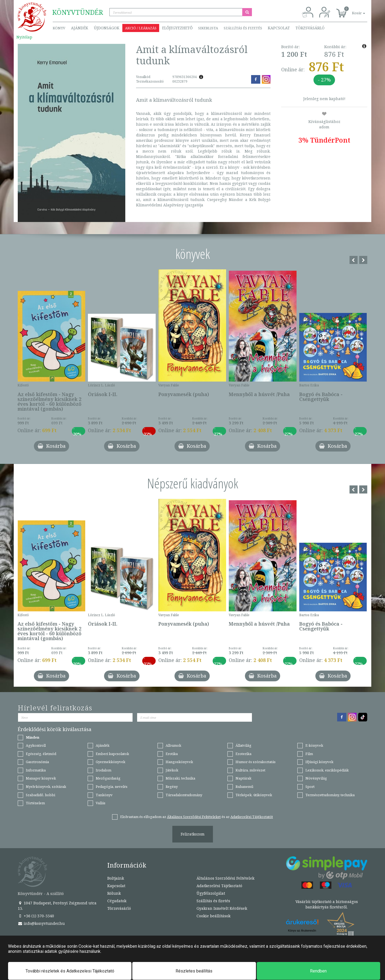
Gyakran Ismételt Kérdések (222, 908)
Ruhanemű (244, 787)
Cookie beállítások (213, 916)
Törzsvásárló (310, 28)
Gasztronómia (37, 762)
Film (309, 754)
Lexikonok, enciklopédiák (327, 770)
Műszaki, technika (180, 778)
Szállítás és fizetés (243, 28)
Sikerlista (208, 28)
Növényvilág (316, 778)
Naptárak (243, 778)
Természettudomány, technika (330, 795)
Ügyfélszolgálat (211, 893)
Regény (172, 787)
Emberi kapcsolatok (112, 754)
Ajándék (80, 28)
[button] (352, 10)
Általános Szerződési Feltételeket (194, 817)
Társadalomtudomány (184, 795)
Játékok (172, 770)
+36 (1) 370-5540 (36, 916)
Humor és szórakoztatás (256, 762)
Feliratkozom (193, 834)
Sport (310, 787)
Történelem (35, 803)
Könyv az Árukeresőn (302, 930)
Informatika (36, 770)
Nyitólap (24, 37)
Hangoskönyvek (179, 762)
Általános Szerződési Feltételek (225, 878)
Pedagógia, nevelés (112, 787)
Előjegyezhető (177, 28)
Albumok (173, 745)
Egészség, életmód (41, 754)
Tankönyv (104, 795)
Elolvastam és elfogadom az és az (197, 817)
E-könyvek (314, 745)
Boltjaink (116, 878)
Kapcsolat (279, 28)
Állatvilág (243, 745)
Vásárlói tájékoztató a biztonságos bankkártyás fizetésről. (327, 904)
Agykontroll (36, 745)
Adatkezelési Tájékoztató (219, 886)
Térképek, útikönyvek (254, 795)
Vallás (101, 803)
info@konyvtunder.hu (41, 923)
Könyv (59, 28)
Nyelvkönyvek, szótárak (46, 787)
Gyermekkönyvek (110, 762)
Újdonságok (107, 28)
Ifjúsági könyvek (319, 762)
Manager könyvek (41, 778)
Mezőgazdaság (108, 778)
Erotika (172, 754)
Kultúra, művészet (250, 770)
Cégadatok (117, 901)
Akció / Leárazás (141, 28)
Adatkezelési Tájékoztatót (252, 817)
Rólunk (114, 893)
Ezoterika (243, 754)
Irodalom (104, 770)
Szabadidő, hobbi (40, 795)
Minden (33, 737)
